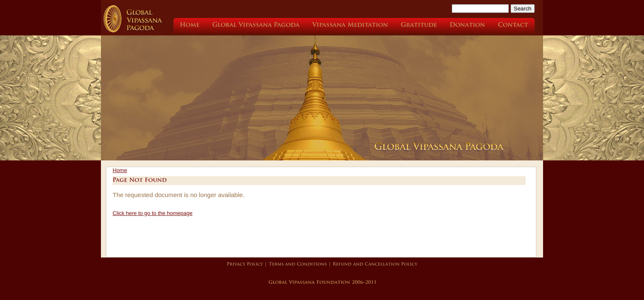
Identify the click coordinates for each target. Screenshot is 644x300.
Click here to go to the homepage (153, 213)
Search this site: (428, 8)
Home (120, 170)
